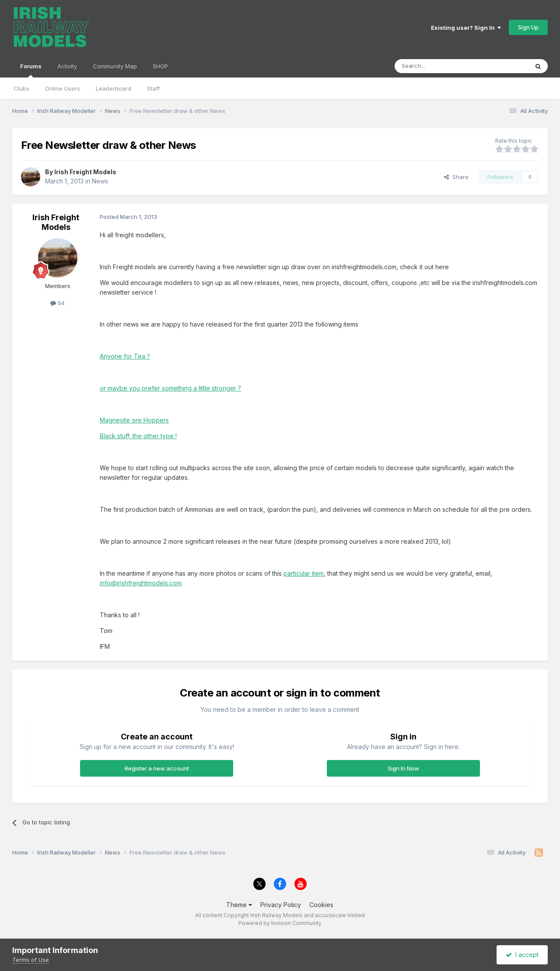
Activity (67, 66)
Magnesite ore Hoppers (134, 420)
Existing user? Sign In (466, 28)
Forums (31, 70)
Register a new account (157, 768)
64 (58, 303)
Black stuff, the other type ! (138, 436)
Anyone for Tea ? (125, 356)
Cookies (321, 905)
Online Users (63, 88)
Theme (239, 905)
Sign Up (528, 27)
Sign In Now (403, 768)
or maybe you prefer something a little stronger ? (170, 388)
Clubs (21, 88)
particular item (304, 573)
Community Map (115, 66)
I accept (522, 955)
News (100, 181)
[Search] (439, 66)
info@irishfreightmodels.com (141, 583)
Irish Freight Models (85, 172)
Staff (153, 88)
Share (456, 177)
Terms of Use (31, 960)
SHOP (160, 66)
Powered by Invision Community (280, 923)
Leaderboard (114, 88)
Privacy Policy (281, 905)
